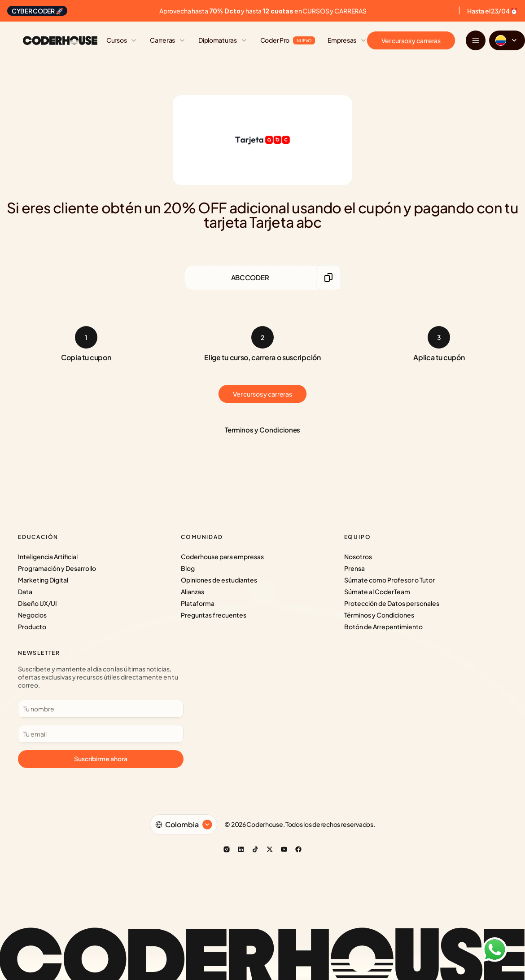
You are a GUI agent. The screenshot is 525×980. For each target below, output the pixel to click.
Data (25, 592)
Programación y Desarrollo (57, 568)
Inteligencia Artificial (48, 556)
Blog (188, 568)
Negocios (32, 615)
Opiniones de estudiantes (219, 580)
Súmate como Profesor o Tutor (389, 580)
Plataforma (198, 603)
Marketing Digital (43, 580)
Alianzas (192, 592)
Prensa (354, 568)
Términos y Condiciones (379, 615)
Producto (32, 627)
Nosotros (358, 556)
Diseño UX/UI (37, 603)
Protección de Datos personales (392, 603)
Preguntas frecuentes (214, 615)
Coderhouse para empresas (222, 556)
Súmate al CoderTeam (377, 592)
